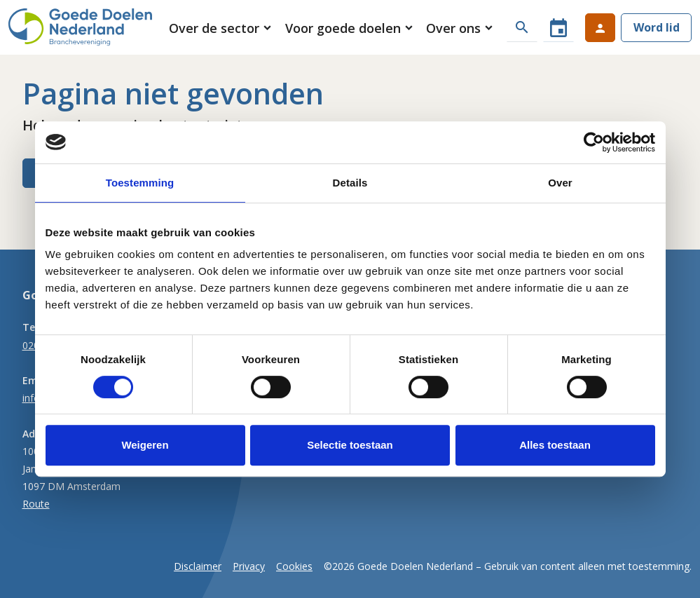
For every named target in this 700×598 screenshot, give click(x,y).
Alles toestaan (555, 445)
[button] (221, 28)
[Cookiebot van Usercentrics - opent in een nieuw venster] (594, 142)
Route (36, 504)
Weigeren (145, 445)
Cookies (294, 566)
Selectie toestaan (350, 445)
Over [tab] (560, 183)
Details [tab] (350, 183)
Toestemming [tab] (140, 183)
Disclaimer (198, 566)
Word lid (657, 27)
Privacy (249, 566)
